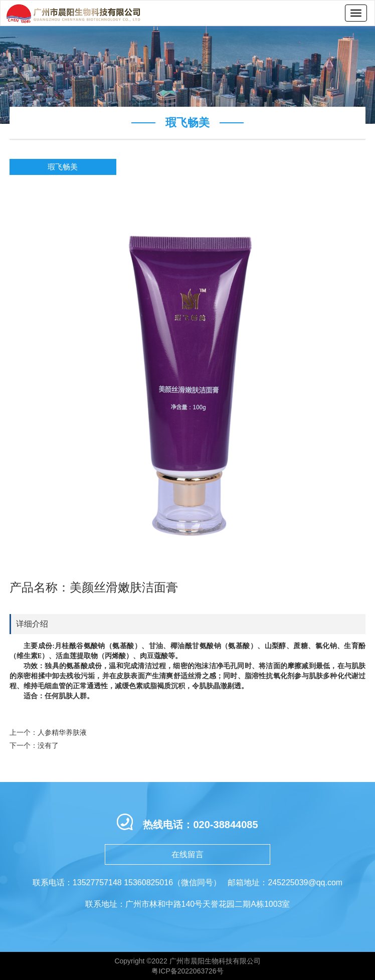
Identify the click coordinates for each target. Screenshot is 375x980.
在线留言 (187, 854)
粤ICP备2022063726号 (187, 971)
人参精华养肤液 (62, 732)
